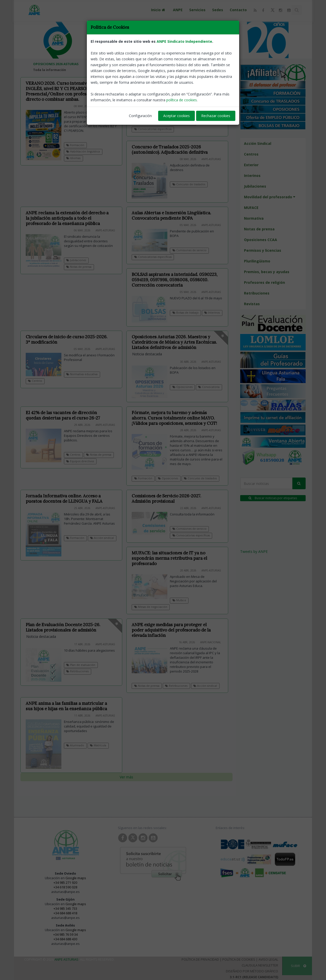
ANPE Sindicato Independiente (184, 41)
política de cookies (182, 100)
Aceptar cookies (176, 116)
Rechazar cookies (216, 116)
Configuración (140, 116)
